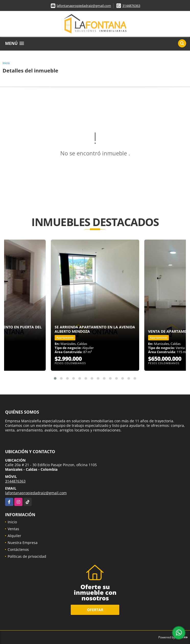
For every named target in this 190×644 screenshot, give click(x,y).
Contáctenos (18, 549)
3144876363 (131, 6)
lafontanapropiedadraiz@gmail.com (84, 6)
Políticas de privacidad (27, 556)
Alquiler (14, 536)
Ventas (13, 529)
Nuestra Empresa (23, 543)
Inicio (6, 63)
